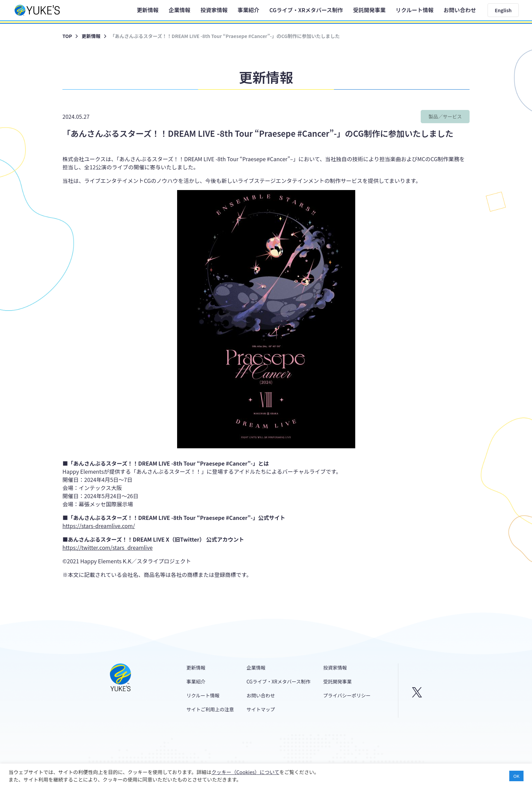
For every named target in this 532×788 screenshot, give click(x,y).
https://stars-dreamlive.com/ (99, 526)
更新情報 (148, 10)
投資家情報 (214, 10)
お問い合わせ (460, 10)
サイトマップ (261, 709)
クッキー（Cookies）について (245, 772)
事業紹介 (248, 10)
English (503, 10)
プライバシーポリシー (347, 695)
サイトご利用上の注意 (210, 709)
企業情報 (179, 10)
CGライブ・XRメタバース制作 (306, 10)
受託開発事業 (369, 10)
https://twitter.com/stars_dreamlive (108, 547)
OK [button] (516, 776)
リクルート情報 (415, 10)
